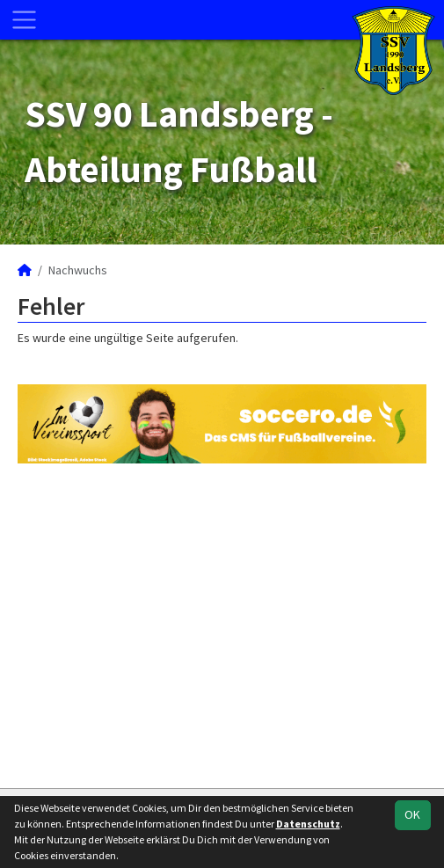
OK (412, 814)
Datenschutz (308, 824)
